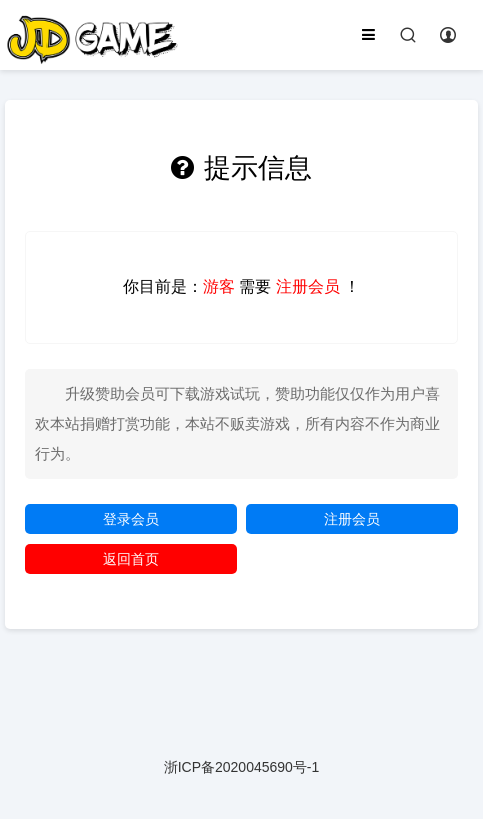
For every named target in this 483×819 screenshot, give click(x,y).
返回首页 (131, 559)
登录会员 (131, 519)
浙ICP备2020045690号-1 (242, 767)
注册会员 (352, 519)
